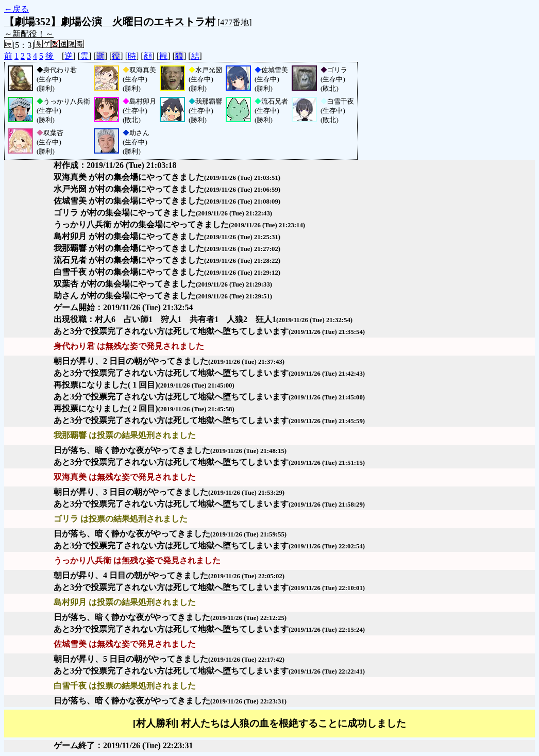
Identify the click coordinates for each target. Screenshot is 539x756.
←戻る (16, 9)
